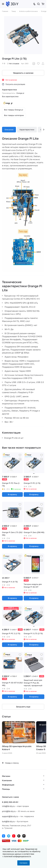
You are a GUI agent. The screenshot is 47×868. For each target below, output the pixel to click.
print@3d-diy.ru (9, 811)
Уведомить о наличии (23, 73)
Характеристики (27, 130)
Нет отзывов (13, 63)
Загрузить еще (23, 707)
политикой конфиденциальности (17, 856)
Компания (7, 780)
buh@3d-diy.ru (8, 821)
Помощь (6, 789)
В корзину (12, 494)
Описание (9, 130)
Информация (8, 785)
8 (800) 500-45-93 (10, 802)
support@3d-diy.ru (10, 816)
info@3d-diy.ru (8, 806)
